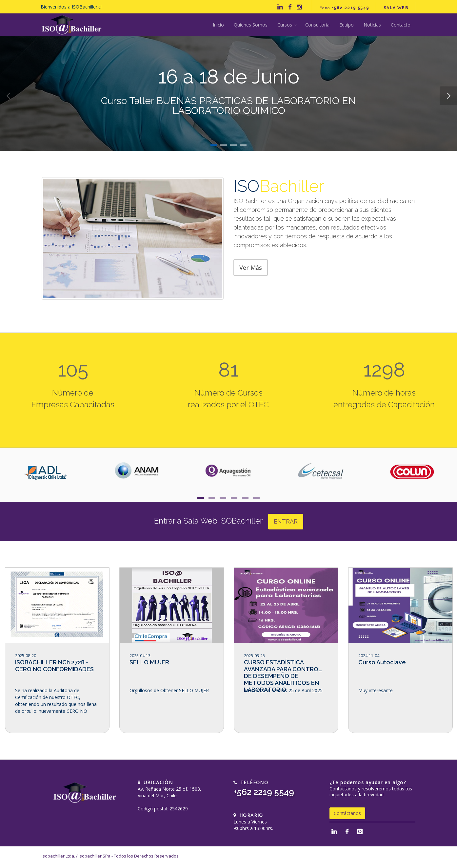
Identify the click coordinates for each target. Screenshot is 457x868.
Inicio (218, 25)
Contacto (401, 25)
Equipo (347, 25)
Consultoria (317, 25)
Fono (345, 8)
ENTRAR (286, 521)
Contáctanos (347, 813)
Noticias (372, 25)
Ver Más (251, 268)
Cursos (285, 25)
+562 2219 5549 (264, 792)
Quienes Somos (251, 25)
